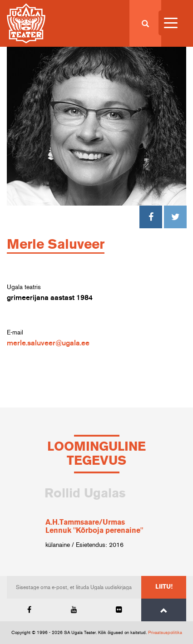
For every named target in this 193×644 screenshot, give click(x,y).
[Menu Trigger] (171, 23)
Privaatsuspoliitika (165, 633)
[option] (96, 518)
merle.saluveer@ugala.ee (48, 343)
